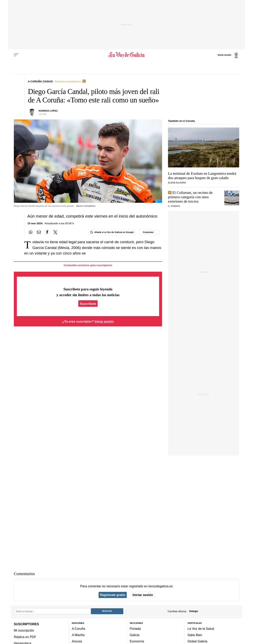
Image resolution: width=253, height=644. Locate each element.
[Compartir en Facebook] (47, 232)
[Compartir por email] (39, 232)
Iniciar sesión (143, 595)
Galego (194, 611)
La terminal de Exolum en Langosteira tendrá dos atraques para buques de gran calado (202, 176)
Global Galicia (197, 641)
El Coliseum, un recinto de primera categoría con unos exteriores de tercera (190, 197)
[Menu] (16, 55)
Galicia (135, 635)
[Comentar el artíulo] (149, 232)
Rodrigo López (48, 111)
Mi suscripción (24, 630)
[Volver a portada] (127, 55)
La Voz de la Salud (201, 629)
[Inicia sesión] (228, 55)
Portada (135, 629)
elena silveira (177, 183)
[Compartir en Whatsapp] (31, 232)
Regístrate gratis (113, 595)
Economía (137, 641)
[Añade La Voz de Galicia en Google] (112, 232)
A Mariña (78, 635)
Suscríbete (88, 303)
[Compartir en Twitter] (56, 232)
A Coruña (79, 629)
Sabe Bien (195, 635)
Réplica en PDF (25, 637)
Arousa (77, 641)
